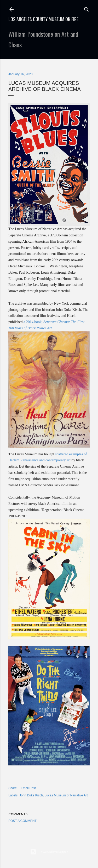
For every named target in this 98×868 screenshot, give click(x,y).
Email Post (28, 788)
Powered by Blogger (49, 852)
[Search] (87, 8)
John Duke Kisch (31, 795)
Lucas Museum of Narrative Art (66, 795)
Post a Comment (22, 821)
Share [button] (13, 788)
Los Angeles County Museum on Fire (43, 19)
